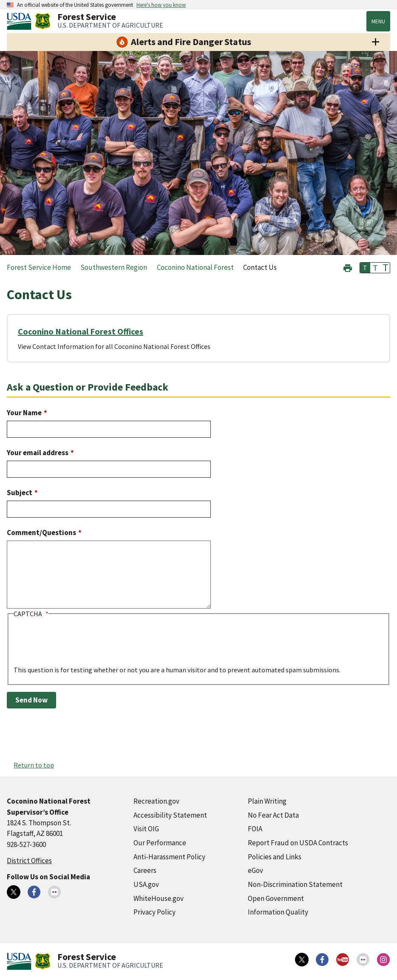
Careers (145, 870)
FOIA (255, 829)
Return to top (34, 765)
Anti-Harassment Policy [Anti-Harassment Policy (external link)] (169, 857)
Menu (378, 21)
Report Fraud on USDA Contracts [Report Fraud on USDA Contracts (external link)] (298, 843)
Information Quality (278, 912)
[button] (348, 267)
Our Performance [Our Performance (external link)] (160, 843)
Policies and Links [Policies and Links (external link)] (275, 857)
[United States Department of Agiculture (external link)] (21, 21)
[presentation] (78, 648)
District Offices (29, 861)
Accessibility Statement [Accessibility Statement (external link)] (170, 815)
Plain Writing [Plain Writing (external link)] (267, 801)
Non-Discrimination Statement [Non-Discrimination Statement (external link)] (295, 884)
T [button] (365, 268)
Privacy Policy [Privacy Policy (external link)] (155, 912)
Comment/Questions (41, 532)
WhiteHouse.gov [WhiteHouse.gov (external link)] (159, 898)
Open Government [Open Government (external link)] (276, 898)
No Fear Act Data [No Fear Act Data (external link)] (273, 815)
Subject (20, 493)
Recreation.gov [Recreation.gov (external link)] (156, 801)
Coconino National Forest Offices (81, 331)
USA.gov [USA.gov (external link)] (146, 884)
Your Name (24, 413)
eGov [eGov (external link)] (255, 870)
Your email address (38, 453)
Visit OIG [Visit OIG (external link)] (146, 829)
